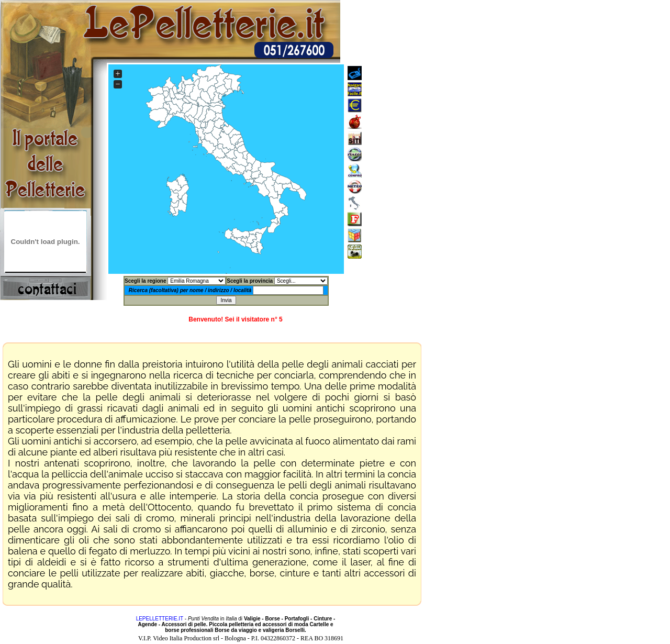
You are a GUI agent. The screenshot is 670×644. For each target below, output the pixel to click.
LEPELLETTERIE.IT (160, 619)
